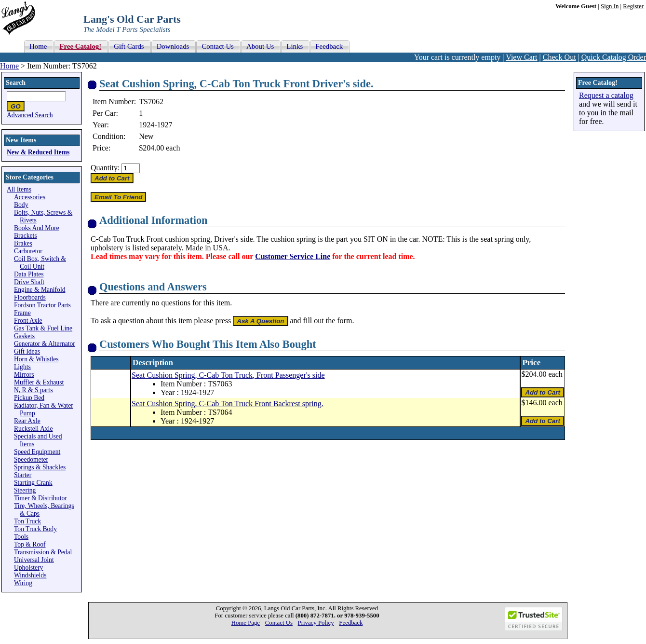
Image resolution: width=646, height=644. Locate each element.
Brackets (26, 236)
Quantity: (105, 168)
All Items (19, 189)
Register (633, 6)
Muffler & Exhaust (39, 382)
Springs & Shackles (40, 467)
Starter (23, 475)
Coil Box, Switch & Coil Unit (40, 263)
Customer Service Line (293, 256)
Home (9, 66)
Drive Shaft (29, 282)
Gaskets (24, 336)
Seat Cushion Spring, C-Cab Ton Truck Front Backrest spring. (228, 404)
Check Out (559, 57)
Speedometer (31, 459)
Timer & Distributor (40, 498)
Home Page (246, 623)
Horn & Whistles (36, 359)
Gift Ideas (27, 351)
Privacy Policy (316, 623)
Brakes (23, 243)
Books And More (37, 228)
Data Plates (29, 274)
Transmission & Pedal (43, 552)
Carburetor (28, 251)
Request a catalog (606, 95)
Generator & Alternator (45, 344)
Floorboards (30, 297)
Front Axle (28, 321)
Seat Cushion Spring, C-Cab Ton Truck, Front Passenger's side (228, 375)
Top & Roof (30, 544)
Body (21, 205)
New (146, 136)
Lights (22, 367)
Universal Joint (34, 560)
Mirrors (24, 375)
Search (16, 83)
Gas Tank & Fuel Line (43, 328)
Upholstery (28, 568)
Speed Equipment (37, 452)
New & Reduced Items (38, 152)
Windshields (30, 575)
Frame (22, 313)
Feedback (351, 623)
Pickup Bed (29, 398)
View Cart (521, 57)
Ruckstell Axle (33, 429)
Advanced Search (30, 115)
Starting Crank (33, 483)
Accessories (30, 197)
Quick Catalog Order (614, 57)
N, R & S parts (33, 390)
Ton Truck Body (35, 529)
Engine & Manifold (40, 290)
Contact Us (279, 623)
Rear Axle (27, 421)
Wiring (23, 583)
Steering (25, 490)
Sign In (610, 6)
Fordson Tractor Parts (42, 305)
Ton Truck (27, 521)
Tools (21, 537)
